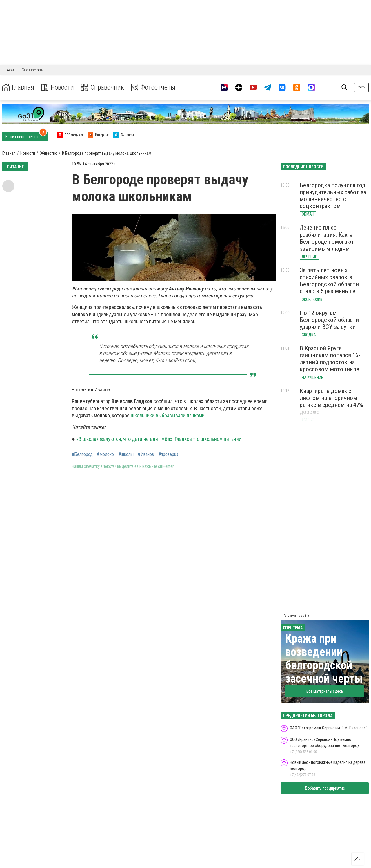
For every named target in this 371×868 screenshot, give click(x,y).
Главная (18, 87)
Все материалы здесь (325, 691)
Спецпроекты (33, 70)
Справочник (102, 87)
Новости (58, 87)
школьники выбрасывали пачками (168, 415)
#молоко (106, 454)
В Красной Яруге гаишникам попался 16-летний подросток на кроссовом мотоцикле (330, 359)
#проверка (168, 454)
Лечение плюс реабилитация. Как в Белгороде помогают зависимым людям (327, 238)
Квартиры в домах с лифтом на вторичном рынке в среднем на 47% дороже (331, 401)
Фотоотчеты (153, 87)
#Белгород (82, 454)
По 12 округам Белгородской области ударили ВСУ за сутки (329, 320)
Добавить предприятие (325, 788)
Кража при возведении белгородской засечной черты (324, 659)
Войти (361, 87)
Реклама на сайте (296, 616)
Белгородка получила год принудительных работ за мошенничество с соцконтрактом (333, 196)
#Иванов (146, 454)
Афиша (13, 70)
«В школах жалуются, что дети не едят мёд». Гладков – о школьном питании (158, 439)
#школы (126, 454)
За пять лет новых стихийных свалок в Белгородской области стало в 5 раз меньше (329, 281)
